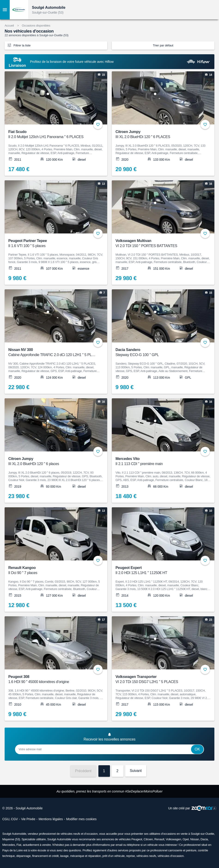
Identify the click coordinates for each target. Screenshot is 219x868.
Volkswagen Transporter (160, 679)
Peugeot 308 (53, 679)
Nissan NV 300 (53, 352)
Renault (159, 839)
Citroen (148, 839)
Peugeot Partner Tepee (53, 243)
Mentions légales (51, 819)
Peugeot (137, 839)
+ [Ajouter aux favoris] (98, 124)
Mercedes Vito (160, 461)
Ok (197, 749)
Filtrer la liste (19, 45)
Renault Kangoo (53, 570)
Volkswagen (173, 839)
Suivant (136, 771)
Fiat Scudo (53, 135)
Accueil (9, 26)
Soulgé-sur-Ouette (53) (48, 12)
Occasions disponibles (36, 26)
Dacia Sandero (160, 352)
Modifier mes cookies (81, 819)
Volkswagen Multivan (160, 243)
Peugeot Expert (160, 570)
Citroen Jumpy (160, 135)
